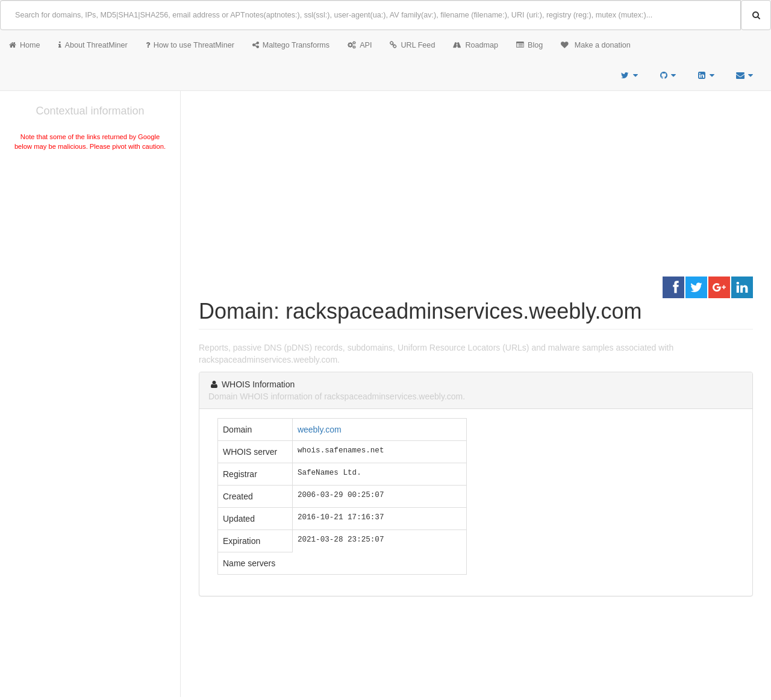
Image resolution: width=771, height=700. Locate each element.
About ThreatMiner (93, 45)
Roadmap (476, 45)
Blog (529, 45)
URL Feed (412, 45)
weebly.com (320, 430)
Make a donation (596, 45)
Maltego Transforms (291, 45)
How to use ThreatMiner (190, 45)
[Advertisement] (90, 243)
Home (25, 45)
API (360, 45)
